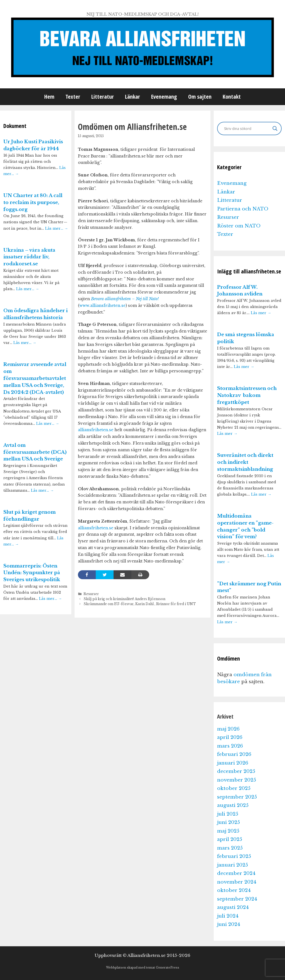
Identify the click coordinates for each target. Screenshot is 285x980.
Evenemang (164, 97)
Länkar (132, 97)
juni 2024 (229, 924)
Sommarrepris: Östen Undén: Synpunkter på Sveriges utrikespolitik (32, 573)
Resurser (91, 594)
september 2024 (237, 899)
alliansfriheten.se (96, 430)
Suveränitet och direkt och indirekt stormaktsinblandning (245, 462)
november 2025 (237, 780)
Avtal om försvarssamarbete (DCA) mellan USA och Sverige (35, 452)
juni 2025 (229, 822)
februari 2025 (234, 856)
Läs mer (261, 313)
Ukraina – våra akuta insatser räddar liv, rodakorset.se (29, 257)
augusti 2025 (233, 805)
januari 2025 (233, 865)
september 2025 (237, 797)
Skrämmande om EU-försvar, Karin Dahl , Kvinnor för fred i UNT (140, 604)
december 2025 (236, 771)
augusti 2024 (233, 907)
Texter (73, 97)
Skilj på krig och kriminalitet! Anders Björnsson (124, 599)
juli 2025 (228, 814)
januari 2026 (233, 763)
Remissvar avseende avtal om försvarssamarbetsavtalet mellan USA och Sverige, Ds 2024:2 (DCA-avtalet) (35, 378)
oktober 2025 (234, 788)
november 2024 (237, 882)
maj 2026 (228, 729)
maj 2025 (228, 831)
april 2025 (230, 839)
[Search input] (247, 128)
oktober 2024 (234, 890)
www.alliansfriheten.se (102, 305)
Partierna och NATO (243, 209)
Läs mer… (56, 228)
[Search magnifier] (275, 128)
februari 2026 (234, 754)
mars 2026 (230, 746)
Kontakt (232, 97)
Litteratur (103, 97)
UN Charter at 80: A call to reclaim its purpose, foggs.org (33, 202)
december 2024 (236, 873)
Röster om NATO (239, 226)
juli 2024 (228, 916)
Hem (49, 97)
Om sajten (200, 97)
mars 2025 (230, 848)
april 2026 (230, 737)
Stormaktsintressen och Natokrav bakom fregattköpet (247, 395)
